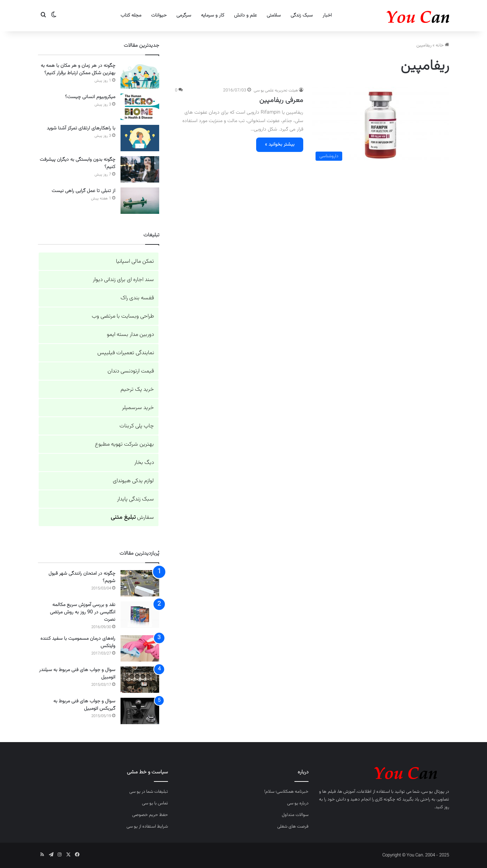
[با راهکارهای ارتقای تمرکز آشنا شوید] (140, 138)
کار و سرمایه (213, 15)
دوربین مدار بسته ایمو (130, 335)
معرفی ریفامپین (281, 100)
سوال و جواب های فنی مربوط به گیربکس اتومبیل (84, 705)
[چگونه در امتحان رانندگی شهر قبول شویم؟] (140, 583)
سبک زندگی (302, 15)
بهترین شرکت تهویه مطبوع (124, 444)
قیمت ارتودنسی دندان (131, 371)
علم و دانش (245, 15)
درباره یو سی (298, 803)
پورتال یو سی (433, 792)
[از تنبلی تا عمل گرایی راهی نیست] (140, 201)
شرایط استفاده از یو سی (147, 826)
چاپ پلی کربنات (137, 426)
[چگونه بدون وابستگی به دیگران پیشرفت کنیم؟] (140, 169)
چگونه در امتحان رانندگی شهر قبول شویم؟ (82, 577)
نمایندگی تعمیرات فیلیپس (126, 353)
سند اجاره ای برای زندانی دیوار (123, 280)
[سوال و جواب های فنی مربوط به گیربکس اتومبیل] (140, 711)
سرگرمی (184, 15)
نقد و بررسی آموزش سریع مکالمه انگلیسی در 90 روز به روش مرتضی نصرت (83, 612)
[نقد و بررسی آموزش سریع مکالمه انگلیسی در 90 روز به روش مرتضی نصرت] (140, 615)
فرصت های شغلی (293, 826)
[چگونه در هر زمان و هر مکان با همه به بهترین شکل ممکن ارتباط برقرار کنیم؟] (140, 75)
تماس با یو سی (155, 803)
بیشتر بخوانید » (280, 145)
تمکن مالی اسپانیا (135, 261)
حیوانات (159, 15)
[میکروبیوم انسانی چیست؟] (140, 107)
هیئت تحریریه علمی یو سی (276, 90)
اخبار (327, 15)
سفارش (132, 518)
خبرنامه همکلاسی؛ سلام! (286, 792)
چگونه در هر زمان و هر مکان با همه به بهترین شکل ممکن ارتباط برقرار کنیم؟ (78, 69)
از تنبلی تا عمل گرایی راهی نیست (83, 191)
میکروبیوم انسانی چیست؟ (90, 97)
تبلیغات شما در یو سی (149, 792)
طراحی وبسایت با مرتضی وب (123, 316)
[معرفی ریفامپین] (381, 126)
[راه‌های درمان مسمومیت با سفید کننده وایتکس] (140, 648)
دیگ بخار (144, 463)
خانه (442, 45)
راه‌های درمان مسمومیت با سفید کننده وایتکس (78, 642)
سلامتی (274, 15)
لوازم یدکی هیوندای (133, 481)
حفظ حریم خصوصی (150, 815)
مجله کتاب (131, 15)
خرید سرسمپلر (138, 408)
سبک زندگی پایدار (135, 499)
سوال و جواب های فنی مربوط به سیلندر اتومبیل (77, 674)
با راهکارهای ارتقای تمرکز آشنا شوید (81, 128)
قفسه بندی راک (137, 298)
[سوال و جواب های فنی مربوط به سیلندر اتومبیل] (140, 680)
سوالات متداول (295, 815)
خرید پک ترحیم (137, 390)
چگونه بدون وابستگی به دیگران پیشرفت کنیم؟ (77, 163)
